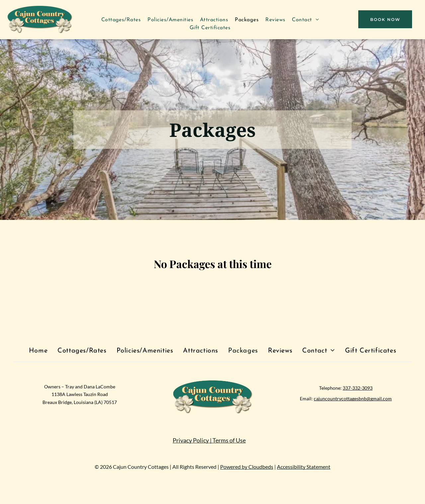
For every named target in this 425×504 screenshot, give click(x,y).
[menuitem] (121, 20)
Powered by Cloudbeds (247, 467)
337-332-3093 (358, 388)
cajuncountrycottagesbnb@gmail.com (353, 399)
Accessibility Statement (304, 467)
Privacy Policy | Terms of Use (209, 440)
